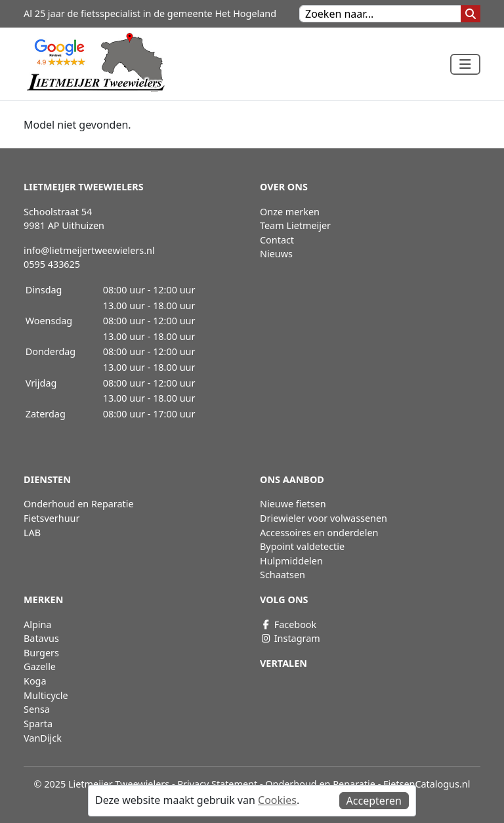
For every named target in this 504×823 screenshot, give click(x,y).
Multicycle (46, 695)
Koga (35, 681)
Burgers (41, 653)
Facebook (288, 624)
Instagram (290, 638)
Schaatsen (283, 575)
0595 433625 (52, 264)
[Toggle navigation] (465, 64)
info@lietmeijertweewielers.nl (89, 250)
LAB (32, 533)
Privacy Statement (217, 784)
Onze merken (290, 212)
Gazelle (40, 666)
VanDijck (43, 738)
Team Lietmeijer (295, 225)
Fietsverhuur (52, 518)
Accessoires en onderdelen (319, 533)
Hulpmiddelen (291, 561)
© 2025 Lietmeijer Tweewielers (102, 784)
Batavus (41, 638)
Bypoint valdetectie (302, 546)
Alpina (37, 624)
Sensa (37, 709)
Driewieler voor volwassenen (324, 518)
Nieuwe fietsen (293, 504)
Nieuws (276, 254)
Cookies (277, 800)
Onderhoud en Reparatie (79, 504)
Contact (277, 240)
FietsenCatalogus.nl (427, 784)
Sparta (38, 724)
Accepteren (374, 801)
